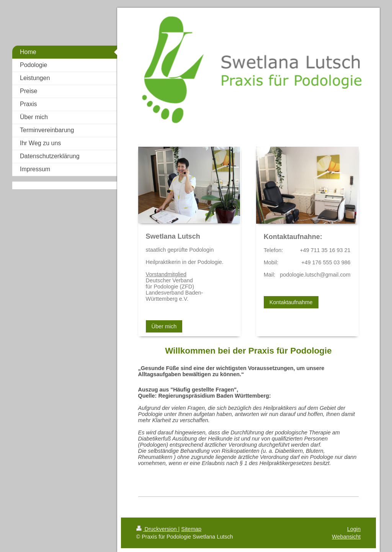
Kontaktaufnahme (291, 302)
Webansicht (346, 537)
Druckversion (157, 529)
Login (354, 529)
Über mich (164, 326)
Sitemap (191, 529)
